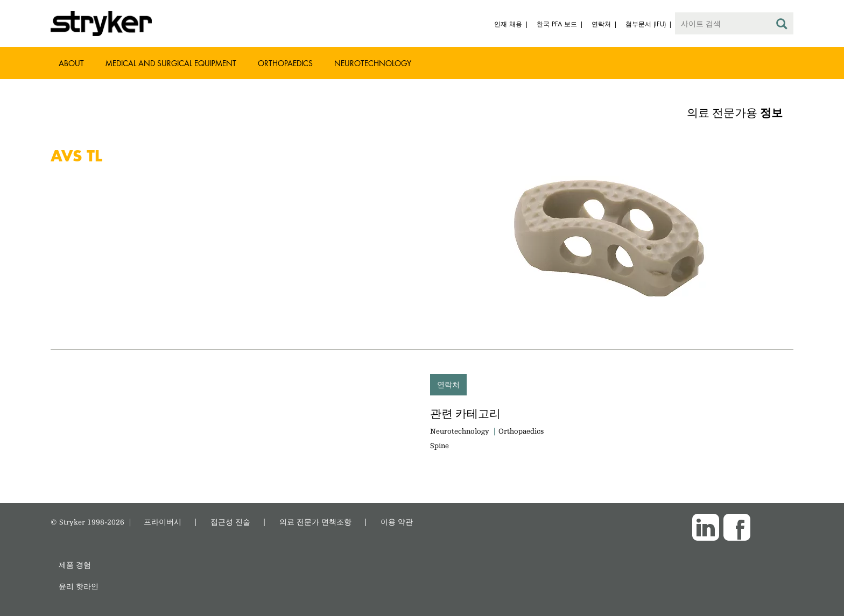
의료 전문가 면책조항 (315, 522)
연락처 (448, 384)
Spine (439, 445)
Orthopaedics (285, 63)
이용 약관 (397, 522)
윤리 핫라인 (79, 586)
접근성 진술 (230, 522)
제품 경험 (75, 565)
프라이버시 (163, 522)
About (71, 63)
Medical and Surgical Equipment (171, 63)
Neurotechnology (373, 63)
